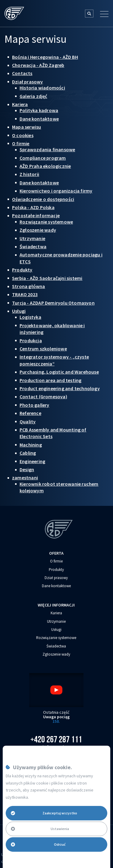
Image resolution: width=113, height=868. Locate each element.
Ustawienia (40, 829)
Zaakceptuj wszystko (44, 813)
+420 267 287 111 (56, 739)
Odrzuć (38, 844)
